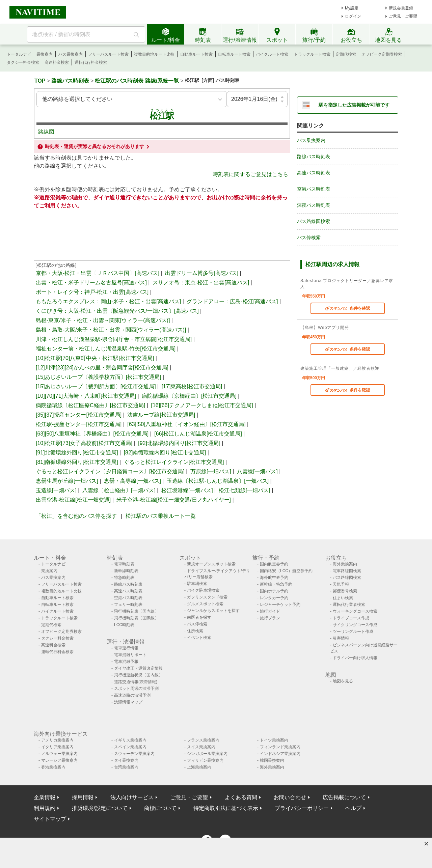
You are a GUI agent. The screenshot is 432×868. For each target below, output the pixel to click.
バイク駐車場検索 (203, 590)
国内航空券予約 (274, 564)
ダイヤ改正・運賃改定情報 (138, 668)
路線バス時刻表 (70, 81)
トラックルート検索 (312, 54)
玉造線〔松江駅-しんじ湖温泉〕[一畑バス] (218, 481)
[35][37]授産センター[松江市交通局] (79, 415)
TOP (40, 81)
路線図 (46, 132)
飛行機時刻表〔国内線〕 (136, 611)
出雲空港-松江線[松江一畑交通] (73, 500)
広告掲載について (344, 797)
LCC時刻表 (124, 625)
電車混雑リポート (130, 655)
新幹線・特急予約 (276, 584)
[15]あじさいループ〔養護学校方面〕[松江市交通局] (99, 377)
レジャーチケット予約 (280, 605)
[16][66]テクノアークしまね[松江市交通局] (202, 405)
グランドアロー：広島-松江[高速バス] (232, 301)
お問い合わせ (290, 797)
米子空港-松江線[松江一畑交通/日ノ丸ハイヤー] (174, 500)
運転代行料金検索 (91, 62)
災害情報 (341, 638)
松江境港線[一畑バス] (187, 490)
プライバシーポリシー (302, 808)
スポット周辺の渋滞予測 (136, 689)
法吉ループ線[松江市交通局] (161, 415)
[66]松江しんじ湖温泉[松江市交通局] (198, 434)
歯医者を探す (199, 617)
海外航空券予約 (274, 578)
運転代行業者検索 (349, 605)
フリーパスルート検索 (108, 54)
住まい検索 (343, 598)
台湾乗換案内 (126, 767)
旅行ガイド (270, 611)
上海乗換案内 (199, 767)
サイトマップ (50, 819)
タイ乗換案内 (126, 760)
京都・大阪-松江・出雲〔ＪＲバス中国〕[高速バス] (98, 273)
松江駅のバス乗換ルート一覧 (161, 516)
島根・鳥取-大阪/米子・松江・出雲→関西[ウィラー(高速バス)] (111, 330)
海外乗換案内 (345, 564)
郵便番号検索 (345, 591)
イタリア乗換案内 (57, 747)
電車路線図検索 (347, 571)
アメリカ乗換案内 (57, 740)
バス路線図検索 (314, 221)
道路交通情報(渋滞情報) (136, 682)
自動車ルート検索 (196, 54)
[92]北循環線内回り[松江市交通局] (179, 443)
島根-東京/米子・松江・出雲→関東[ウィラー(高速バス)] (103, 320)
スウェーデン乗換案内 (134, 754)
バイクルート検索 (272, 54)
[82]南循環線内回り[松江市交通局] (165, 453)
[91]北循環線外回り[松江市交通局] (77, 453)
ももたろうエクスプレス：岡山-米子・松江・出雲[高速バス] (108, 301)
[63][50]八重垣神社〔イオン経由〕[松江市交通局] (186, 424)
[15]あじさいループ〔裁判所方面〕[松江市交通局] (96, 386)
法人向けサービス (132, 797)
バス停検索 (309, 237)
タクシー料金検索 (23, 62)
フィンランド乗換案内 (280, 747)
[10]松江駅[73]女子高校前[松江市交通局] (84, 443)
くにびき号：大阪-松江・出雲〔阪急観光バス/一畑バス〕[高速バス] (117, 311)
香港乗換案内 (53, 767)
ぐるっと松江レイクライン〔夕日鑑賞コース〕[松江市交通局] (110, 471)
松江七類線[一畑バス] (245, 490)
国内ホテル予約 (274, 591)
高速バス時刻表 (314, 173)
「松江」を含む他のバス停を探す (76, 516)
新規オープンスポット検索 (211, 564)
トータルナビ (19, 54)
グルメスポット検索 (205, 604)
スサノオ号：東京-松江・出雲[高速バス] (201, 283)
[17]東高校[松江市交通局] (192, 386)
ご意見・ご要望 (403, 16)
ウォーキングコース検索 (355, 611)
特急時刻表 (124, 578)
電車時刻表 (124, 564)
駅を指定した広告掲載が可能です (354, 105)
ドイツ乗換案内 (274, 740)
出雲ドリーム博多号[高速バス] (202, 273)
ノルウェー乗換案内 (59, 754)
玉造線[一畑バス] (56, 490)
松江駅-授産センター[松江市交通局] (79, 424)
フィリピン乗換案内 (205, 760)
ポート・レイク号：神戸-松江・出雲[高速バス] (92, 292)
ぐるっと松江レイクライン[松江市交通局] (174, 462)
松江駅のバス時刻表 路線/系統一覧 (137, 81)
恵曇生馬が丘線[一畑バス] (67, 481)
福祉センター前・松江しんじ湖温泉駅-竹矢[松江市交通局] (106, 349)
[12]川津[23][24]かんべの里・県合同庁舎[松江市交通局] (102, 368)
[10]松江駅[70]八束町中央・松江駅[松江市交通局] (95, 358)
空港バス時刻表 (314, 189)
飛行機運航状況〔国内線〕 (138, 675)
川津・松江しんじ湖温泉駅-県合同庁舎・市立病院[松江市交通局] (114, 339)
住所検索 (195, 631)
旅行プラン (270, 618)
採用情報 (83, 797)
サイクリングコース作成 (355, 625)
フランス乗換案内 (203, 740)
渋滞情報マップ (128, 702)
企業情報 (45, 797)
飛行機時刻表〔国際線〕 (136, 618)
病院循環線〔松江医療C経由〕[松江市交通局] (90, 405)
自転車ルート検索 (234, 54)
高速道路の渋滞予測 (132, 695)
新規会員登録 (401, 8)
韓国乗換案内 (272, 760)
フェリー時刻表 (128, 605)
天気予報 (341, 584)
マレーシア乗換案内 (59, 760)
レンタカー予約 (274, 598)
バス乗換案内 (71, 54)
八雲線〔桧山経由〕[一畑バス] (119, 490)
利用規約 (45, 808)
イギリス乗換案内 (130, 740)
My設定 (352, 8)
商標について (160, 808)
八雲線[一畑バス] (257, 471)
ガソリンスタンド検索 (207, 597)
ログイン (353, 16)
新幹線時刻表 (126, 571)
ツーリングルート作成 (353, 632)
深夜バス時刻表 (314, 205)
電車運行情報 (126, 648)
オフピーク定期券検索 (382, 54)
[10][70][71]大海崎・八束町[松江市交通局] (86, 396)
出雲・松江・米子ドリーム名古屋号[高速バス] (91, 283)
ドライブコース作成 (351, 618)
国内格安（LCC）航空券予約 (286, 571)
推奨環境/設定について (100, 808)
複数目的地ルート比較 (154, 54)
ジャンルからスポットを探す (213, 611)
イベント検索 (199, 638)
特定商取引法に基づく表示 (226, 808)
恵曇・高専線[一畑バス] (132, 481)
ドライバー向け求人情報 (355, 658)
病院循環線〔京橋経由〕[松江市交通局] (189, 396)
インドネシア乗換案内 (280, 754)
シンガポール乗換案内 (207, 754)
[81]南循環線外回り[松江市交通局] (77, 462)
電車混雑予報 (126, 662)
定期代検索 (346, 54)
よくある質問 (241, 797)
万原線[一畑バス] (211, 471)
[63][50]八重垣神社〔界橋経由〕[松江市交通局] (92, 434)
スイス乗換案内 (201, 747)
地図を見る (343, 681)
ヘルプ (353, 808)
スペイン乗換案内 (130, 747)
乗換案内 (45, 54)
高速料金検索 (57, 62)
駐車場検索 (197, 584)
